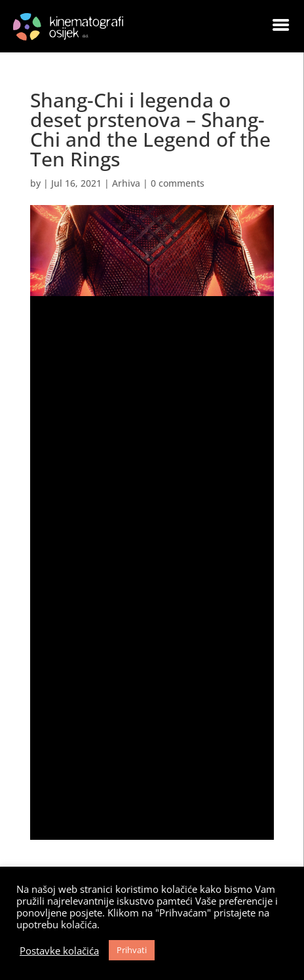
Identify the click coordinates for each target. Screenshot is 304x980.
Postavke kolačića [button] (59, 951)
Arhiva (126, 183)
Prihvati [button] (132, 950)
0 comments (178, 183)
